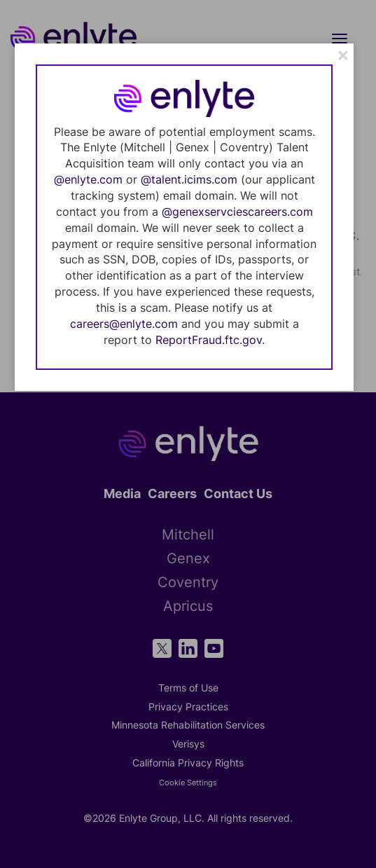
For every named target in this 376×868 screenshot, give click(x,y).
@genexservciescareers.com (237, 212)
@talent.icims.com (189, 179)
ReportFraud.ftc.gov (209, 340)
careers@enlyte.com (124, 324)
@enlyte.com (88, 179)
